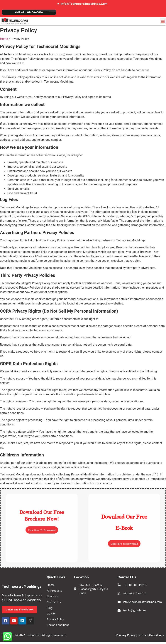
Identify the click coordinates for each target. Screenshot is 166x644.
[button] (163, 23)
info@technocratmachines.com (84, 4)
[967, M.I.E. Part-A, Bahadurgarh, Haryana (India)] (94, 610)
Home (4, 40)
